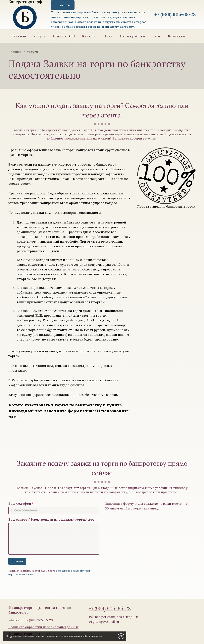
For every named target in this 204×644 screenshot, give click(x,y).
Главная (19, 36)
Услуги (40, 36)
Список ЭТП (64, 36)
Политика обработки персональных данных (43, 627)
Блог (157, 36)
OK (121, 636)
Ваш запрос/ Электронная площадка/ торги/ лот (51, 519)
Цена (108, 36)
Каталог (89, 36)
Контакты (177, 36)
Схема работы (133, 36)
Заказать (63, 5)
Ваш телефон (20, 503)
